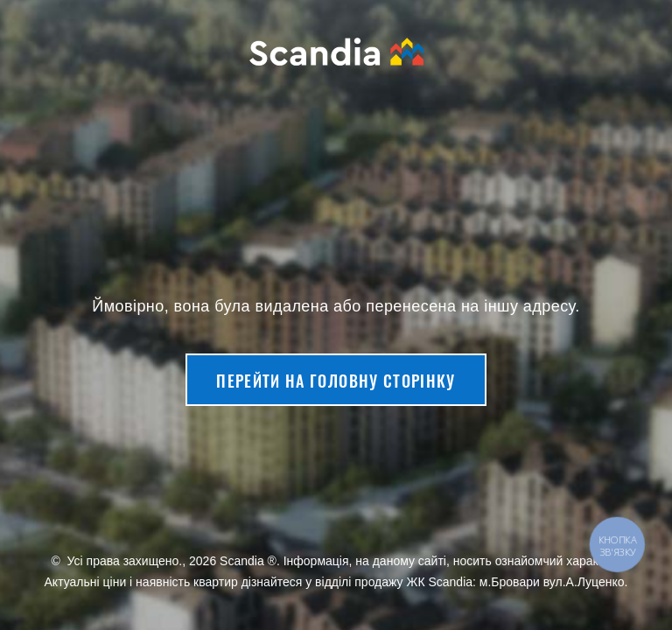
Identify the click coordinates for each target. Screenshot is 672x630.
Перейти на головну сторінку (336, 381)
